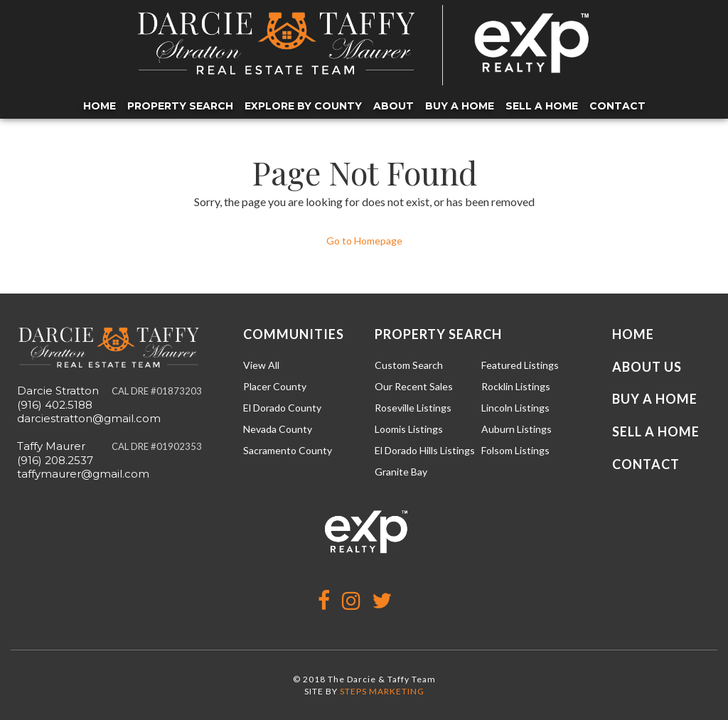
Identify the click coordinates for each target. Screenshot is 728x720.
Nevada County (278, 429)
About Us (647, 367)
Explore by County (303, 106)
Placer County (275, 386)
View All (261, 365)
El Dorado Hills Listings (425, 450)
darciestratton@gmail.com (89, 418)
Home (100, 106)
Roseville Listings (413, 408)
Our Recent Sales (414, 386)
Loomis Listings (409, 429)
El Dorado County (282, 408)
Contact (617, 106)
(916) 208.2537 (55, 460)
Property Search (180, 106)
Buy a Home (460, 106)
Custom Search (409, 365)
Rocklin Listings (516, 386)
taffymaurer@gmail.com (83, 474)
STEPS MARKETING (382, 691)
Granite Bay (401, 472)
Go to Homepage (364, 241)
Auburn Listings (516, 429)
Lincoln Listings (515, 408)
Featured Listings (520, 365)
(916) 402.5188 (55, 405)
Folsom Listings (515, 450)
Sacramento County (288, 450)
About (394, 106)
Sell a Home (542, 106)
